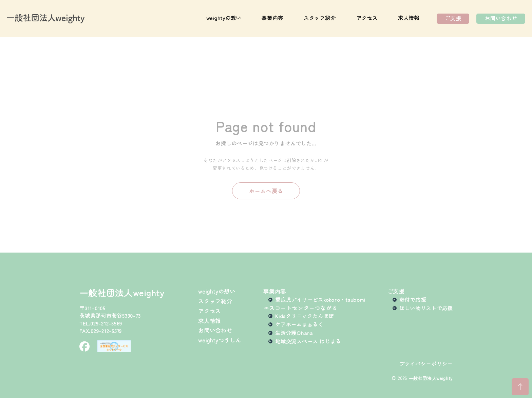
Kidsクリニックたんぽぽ (305, 316)
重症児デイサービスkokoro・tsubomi (320, 300)
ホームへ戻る (266, 191)
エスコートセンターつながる (300, 308)
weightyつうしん (220, 340)
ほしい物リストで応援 (426, 308)
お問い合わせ (501, 18)
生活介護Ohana (294, 333)
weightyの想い (224, 18)
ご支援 (453, 18)
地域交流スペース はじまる (308, 341)
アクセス (367, 18)
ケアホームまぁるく (299, 324)
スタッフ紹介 (320, 18)
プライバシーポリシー (426, 364)
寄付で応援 (413, 300)
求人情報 (409, 18)
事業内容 (272, 18)
